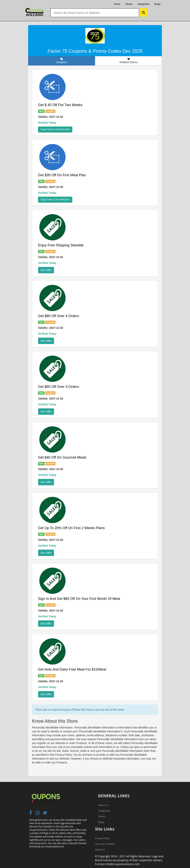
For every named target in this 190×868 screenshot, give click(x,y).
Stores (129, 4)
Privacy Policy (102, 838)
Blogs (157, 4)
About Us (103, 805)
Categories (143, 4)
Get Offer (46, 270)
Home (117, 4)
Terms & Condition (105, 844)
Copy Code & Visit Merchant (55, 129)
